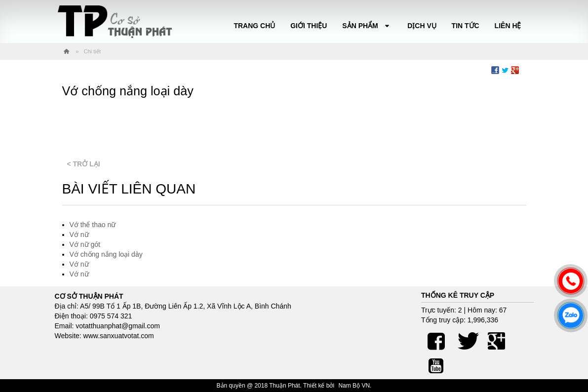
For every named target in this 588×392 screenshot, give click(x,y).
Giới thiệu (309, 26)
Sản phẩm (367, 26)
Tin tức (466, 26)
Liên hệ (508, 26)
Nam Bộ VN (354, 386)
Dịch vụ (422, 26)
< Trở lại (84, 164)
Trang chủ (254, 26)
